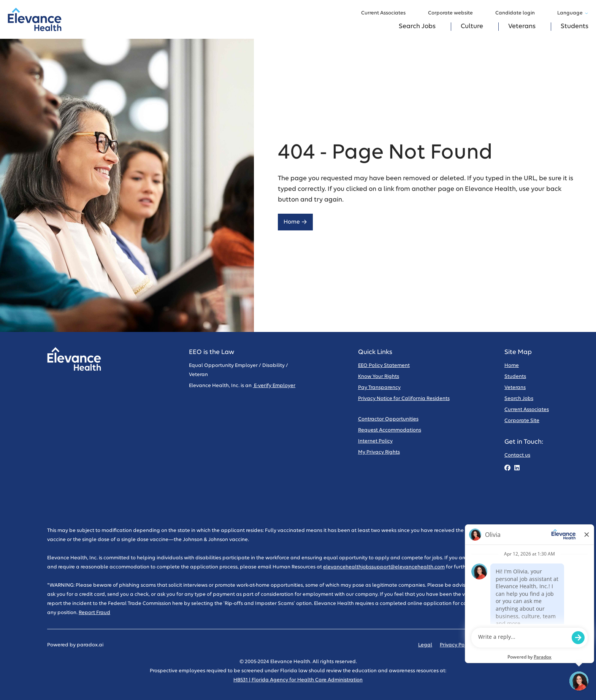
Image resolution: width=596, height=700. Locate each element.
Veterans (522, 26)
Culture (472, 26)
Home (295, 222)
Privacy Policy (456, 645)
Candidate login (519, 13)
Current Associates (387, 13)
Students (575, 26)
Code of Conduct (500, 645)
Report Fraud (94, 613)
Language (573, 13)
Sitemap (539, 645)
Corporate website (454, 13)
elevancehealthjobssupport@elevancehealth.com (384, 567)
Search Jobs (417, 26)
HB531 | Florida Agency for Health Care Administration (298, 680)
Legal (425, 645)
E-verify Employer (274, 386)
